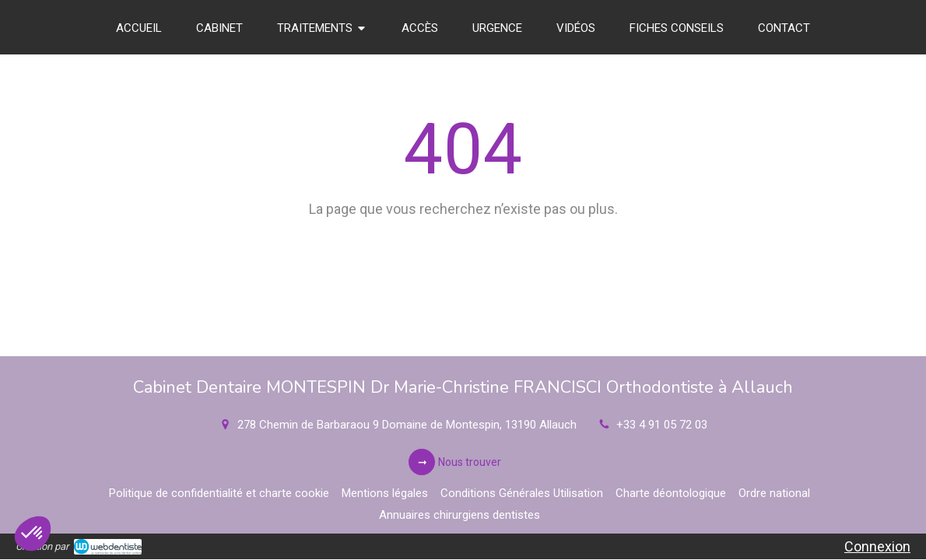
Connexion (877, 546)
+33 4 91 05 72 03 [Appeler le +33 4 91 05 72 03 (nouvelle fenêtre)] (662, 425)
